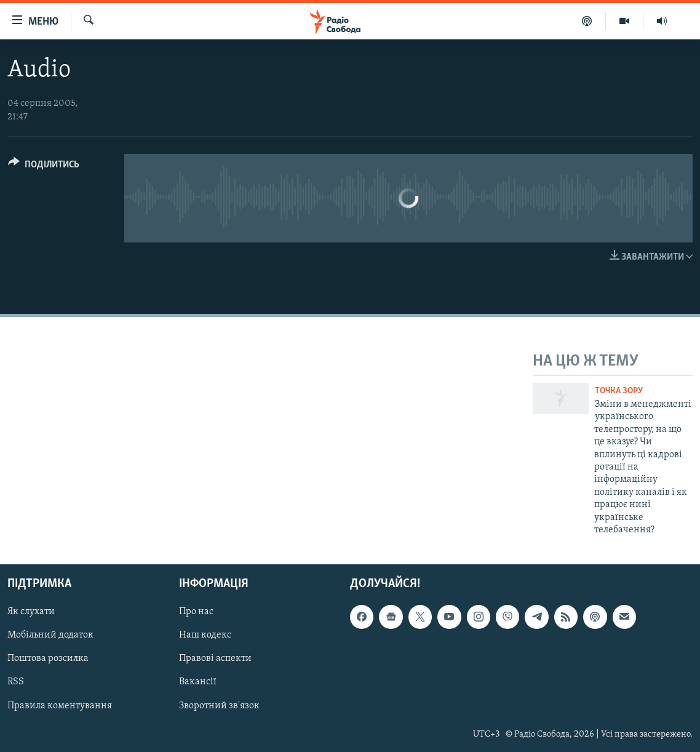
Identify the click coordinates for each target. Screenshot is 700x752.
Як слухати (31, 612)
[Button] (44, 166)
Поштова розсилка (48, 659)
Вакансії (198, 682)
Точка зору (619, 391)
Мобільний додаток (50, 636)
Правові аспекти (215, 659)
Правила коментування (60, 706)
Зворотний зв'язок (219, 706)
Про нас (196, 612)
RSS (16, 682)
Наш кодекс (205, 636)
